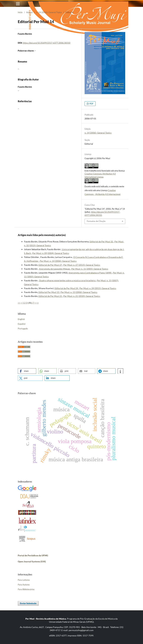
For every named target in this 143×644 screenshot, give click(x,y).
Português (23, 328)
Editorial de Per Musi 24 (67, 288)
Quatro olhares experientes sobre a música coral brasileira (67, 280)
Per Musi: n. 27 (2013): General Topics (82, 265)
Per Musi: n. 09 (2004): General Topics (51, 253)
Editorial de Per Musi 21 (51, 296)
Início (20, 12)
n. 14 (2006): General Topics (49, 12)
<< (19, 303)
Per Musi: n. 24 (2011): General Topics (98, 288)
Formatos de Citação (96, 221)
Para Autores (24, 585)
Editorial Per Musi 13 (49, 292)
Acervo (29, 12)
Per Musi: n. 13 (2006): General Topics (79, 292)
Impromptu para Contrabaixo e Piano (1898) (90, 273)
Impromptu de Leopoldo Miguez (55, 269)
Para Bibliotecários (26, 589)
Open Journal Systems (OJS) (32, 561)
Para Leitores (24, 580)
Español (22, 324)
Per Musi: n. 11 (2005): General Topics (90, 269)
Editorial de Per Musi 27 (51, 265)
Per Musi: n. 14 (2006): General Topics (58, 261)
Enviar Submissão (28, 603)
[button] (27, 371)
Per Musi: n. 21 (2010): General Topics (82, 296)
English (21, 319)
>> (37, 303)
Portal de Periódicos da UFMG (33, 555)
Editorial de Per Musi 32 (102, 241)
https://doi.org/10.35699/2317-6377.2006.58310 (47, 43)
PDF (91, 104)
